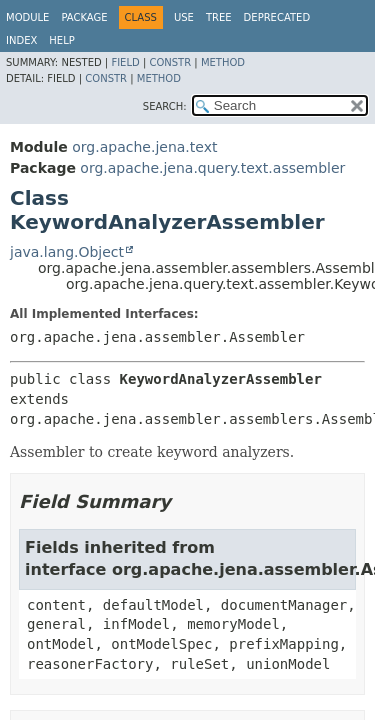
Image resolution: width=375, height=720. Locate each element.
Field (125, 62)
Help (61, 40)
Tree (219, 17)
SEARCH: (165, 106)
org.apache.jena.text (144, 147)
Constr (170, 62)
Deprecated (277, 17)
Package (84, 17)
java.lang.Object (67, 252)
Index (21, 40)
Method (223, 62)
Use (184, 17)
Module (27, 17)
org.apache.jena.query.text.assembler (212, 168)
